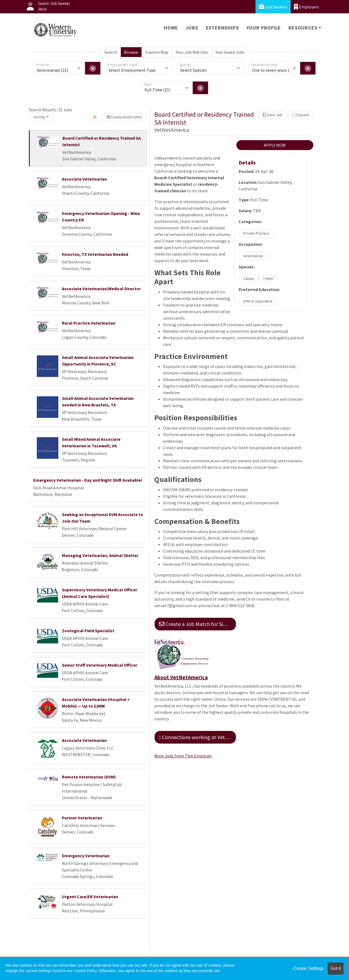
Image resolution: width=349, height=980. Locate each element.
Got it (336, 968)
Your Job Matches (192, 52)
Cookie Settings (308, 968)
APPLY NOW (275, 145)
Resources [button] (303, 28)
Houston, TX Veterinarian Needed (95, 254)
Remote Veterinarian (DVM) (89, 777)
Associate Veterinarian (84, 179)
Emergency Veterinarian (86, 856)
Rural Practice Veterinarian (89, 323)
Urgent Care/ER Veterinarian (90, 897)
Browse (131, 52)
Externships (222, 28)
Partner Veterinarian (82, 818)
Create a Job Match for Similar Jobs (198, 624)
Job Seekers (273, 7)
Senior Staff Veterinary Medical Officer (100, 665)
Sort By (40, 117)
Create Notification (124, 117)
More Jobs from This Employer (183, 756)
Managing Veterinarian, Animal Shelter (100, 555)
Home (171, 28)
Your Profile (264, 28)
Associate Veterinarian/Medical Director (101, 289)
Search (111, 52)
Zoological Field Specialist (88, 631)
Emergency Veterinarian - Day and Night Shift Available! (88, 480)
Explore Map (157, 52)
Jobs (192, 28)
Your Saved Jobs (230, 52)
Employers (306, 7)
